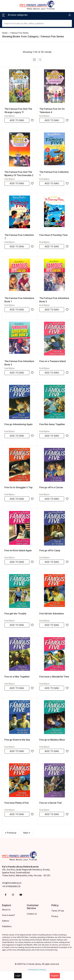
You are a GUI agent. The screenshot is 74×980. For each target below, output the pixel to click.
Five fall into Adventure (52, 614)
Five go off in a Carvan (51, 487)
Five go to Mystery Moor (52, 740)
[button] (15, 15)
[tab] (34, 60)
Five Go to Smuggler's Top (18, 487)
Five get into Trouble (15, 614)
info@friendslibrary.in (12, 883)
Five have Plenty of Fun (17, 803)
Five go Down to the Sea (17, 740)
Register (55, 976)
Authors (6, 921)
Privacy (55, 916)
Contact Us (32, 914)
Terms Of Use (58, 911)
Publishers (7, 926)
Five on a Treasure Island (52, 361)
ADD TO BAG (17, 120)
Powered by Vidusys (37, 970)
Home (5, 33)
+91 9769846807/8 (11, 886)
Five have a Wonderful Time (54, 677)
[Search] (37, 23)
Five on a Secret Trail (50, 803)
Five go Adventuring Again (18, 424)
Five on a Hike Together (17, 677)
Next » (27, 833)
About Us (6, 910)
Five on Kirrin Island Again (18, 550)
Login (18, 976)
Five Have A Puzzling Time (53, 235)
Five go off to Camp (50, 550)
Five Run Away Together (52, 424)
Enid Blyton (10, 116)
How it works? (9, 915)
